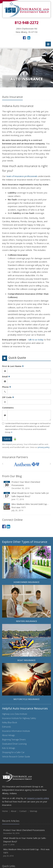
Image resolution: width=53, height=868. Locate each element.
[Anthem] (26, 464)
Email (6, 376)
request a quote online (38, 798)
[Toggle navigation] (48, 44)
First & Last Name (13, 366)
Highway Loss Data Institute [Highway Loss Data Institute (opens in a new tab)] (15, 714)
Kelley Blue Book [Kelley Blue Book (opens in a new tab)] (10, 722)
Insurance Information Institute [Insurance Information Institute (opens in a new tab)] (16, 731)
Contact (23, 811)
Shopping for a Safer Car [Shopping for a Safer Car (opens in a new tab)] (13, 752)
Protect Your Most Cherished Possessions (27, 485)
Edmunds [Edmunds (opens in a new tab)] (7, 727)
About (14, 811)
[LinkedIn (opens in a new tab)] (29, 38)
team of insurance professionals (22, 176)
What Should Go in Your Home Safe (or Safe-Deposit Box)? (27, 496)
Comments (8, 408)
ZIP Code (8, 397)
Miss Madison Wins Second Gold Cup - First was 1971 (27, 507)
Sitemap (33, 811)
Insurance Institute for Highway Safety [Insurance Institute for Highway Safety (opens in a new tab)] (19, 718)
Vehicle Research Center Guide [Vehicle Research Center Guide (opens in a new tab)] (16, 757)
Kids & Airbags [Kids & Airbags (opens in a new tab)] (9, 748)
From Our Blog (12, 476)
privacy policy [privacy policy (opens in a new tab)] (44, 447)
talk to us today (36, 340)
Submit (7, 439)
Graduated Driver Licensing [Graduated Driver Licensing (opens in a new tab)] (14, 744)
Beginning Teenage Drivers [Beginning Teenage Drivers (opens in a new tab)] (14, 740)
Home (5, 811)
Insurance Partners (15, 457)
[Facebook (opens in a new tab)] (24, 38)
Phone (7, 387)
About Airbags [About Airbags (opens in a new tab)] (8, 735)
